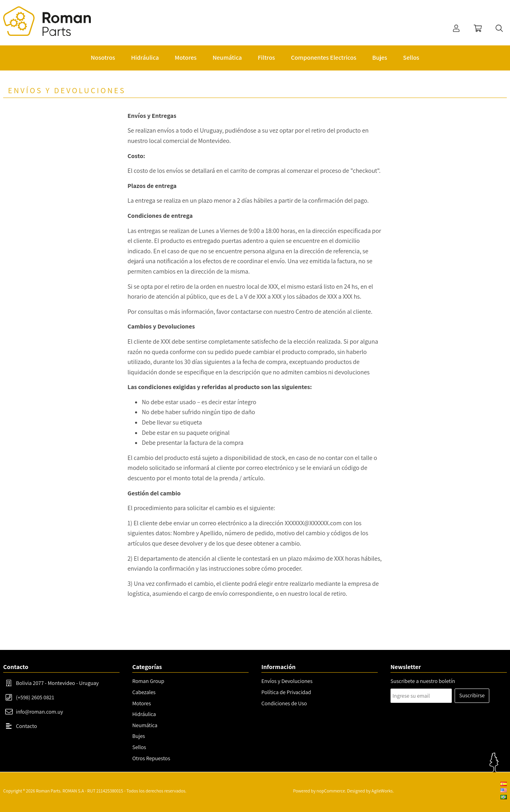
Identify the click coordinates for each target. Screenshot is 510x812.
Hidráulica (144, 714)
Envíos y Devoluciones (287, 681)
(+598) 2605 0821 (35, 697)
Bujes (139, 736)
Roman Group (148, 681)
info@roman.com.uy (39, 712)
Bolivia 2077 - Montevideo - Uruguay (57, 683)
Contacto (26, 726)
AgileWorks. (382, 791)
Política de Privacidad (286, 692)
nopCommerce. (331, 791)
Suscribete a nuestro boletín (423, 681)
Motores (142, 703)
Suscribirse (472, 695)
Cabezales (144, 692)
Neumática (145, 725)
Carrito (478, 28)
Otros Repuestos (151, 758)
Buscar (499, 28)
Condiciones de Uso (284, 703)
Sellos (139, 747)
